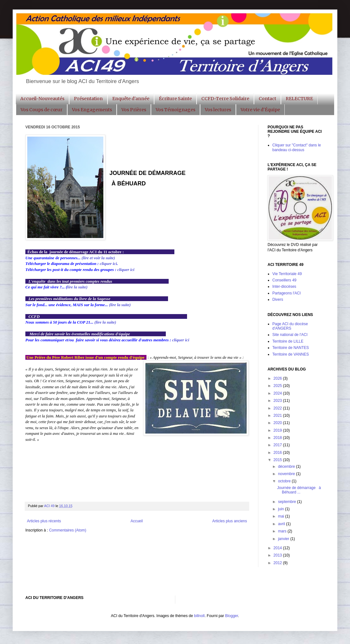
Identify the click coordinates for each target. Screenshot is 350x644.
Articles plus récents (44, 521)
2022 (278, 408)
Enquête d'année (131, 99)
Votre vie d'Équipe (260, 110)
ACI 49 (50, 506)
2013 (278, 555)
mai (282, 516)
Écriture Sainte (175, 99)
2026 (278, 378)
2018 (278, 438)
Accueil (137, 521)
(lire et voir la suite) (98, 258)
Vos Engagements (92, 110)
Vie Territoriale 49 (287, 274)
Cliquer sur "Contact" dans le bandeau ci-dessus (297, 147)
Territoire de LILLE (288, 341)
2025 (278, 386)
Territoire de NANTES (291, 348)
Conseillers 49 (284, 280)
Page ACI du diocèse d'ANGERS (290, 326)
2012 (278, 563)
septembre (288, 502)
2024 (278, 393)
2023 (278, 401)
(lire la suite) (120, 305)
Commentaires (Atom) (68, 530)
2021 (278, 415)
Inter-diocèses (284, 287)
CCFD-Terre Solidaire (225, 99)
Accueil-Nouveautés (42, 99)
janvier (284, 539)
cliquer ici (108, 264)
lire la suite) (77, 287)
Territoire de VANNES (291, 354)
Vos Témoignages (175, 110)
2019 (278, 430)
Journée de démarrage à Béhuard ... (299, 490)
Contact (267, 99)
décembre (287, 467)
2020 (278, 423)
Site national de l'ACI (290, 335)
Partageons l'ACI (287, 293)
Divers (278, 299)
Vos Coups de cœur (42, 110)
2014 (278, 548)
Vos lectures (218, 110)
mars (283, 531)
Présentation (88, 99)
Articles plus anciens (230, 521)
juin (282, 509)
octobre (285, 481)
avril (282, 524)
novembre (287, 474)
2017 (278, 445)
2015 (278, 460)
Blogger (232, 616)
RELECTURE (299, 99)
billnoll (199, 616)
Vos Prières (134, 110)
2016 (278, 453)
